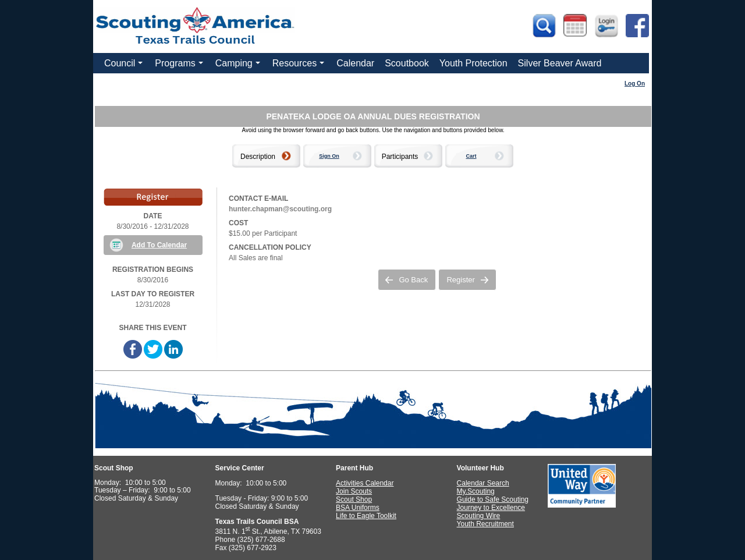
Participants (400, 157)
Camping (239, 66)
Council (125, 66)
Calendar (355, 63)
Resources (300, 66)
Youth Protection (473, 63)
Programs (180, 66)
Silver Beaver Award (560, 63)
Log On (635, 84)
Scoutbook (407, 63)
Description (258, 157)
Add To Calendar (159, 245)
